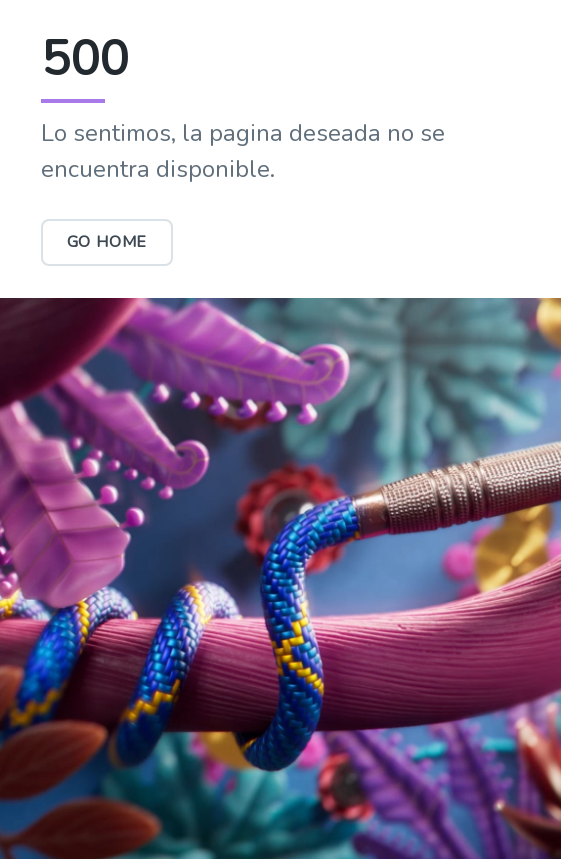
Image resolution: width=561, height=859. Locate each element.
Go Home (107, 242)
